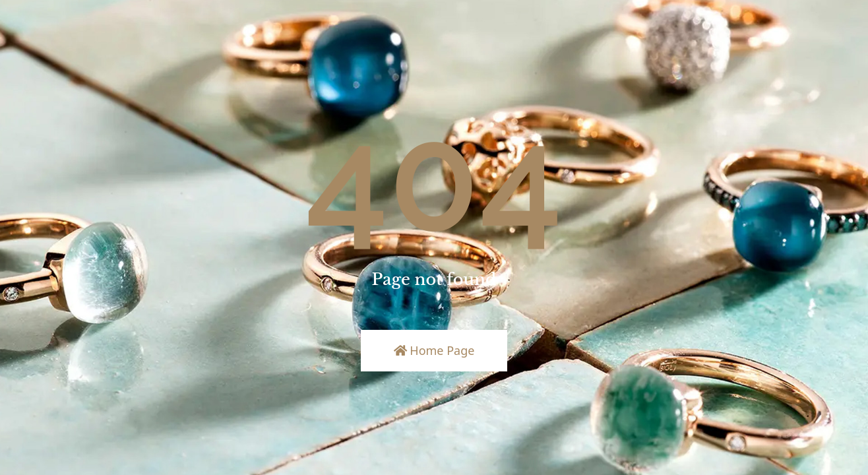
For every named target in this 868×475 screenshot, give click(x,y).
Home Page (434, 350)
